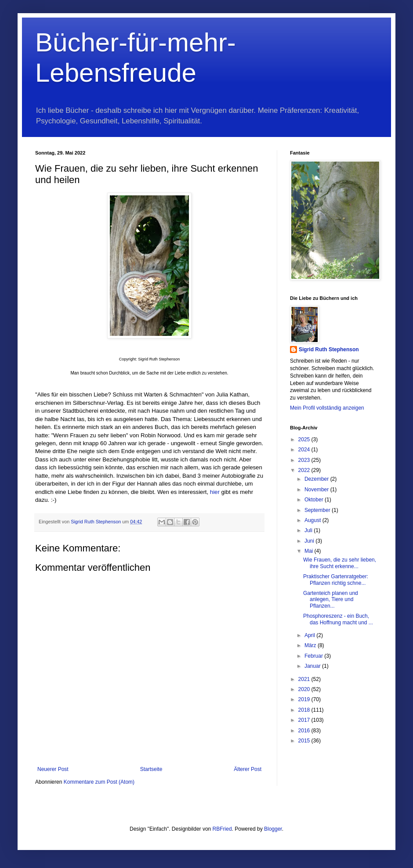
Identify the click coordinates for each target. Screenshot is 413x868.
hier (215, 492)
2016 (305, 731)
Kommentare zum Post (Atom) (99, 782)
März (311, 645)
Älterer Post (248, 769)
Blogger (273, 829)
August (313, 520)
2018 (305, 710)
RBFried (222, 829)
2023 (305, 460)
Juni (310, 541)
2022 (305, 470)
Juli (309, 530)
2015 (305, 741)
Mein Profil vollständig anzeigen (327, 408)
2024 (305, 450)
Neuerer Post (53, 769)
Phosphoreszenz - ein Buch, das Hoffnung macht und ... (338, 619)
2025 (305, 439)
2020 (305, 689)
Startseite (151, 769)
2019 (305, 699)
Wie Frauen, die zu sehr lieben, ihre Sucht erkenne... (340, 563)
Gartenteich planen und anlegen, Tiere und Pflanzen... (331, 600)
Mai (310, 551)
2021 (305, 679)
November (317, 490)
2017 (305, 720)
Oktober (315, 500)
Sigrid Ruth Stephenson (329, 349)
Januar (313, 666)
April (310, 635)
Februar (314, 656)
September (318, 510)
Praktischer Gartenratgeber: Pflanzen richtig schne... (336, 580)
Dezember (317, 479)
